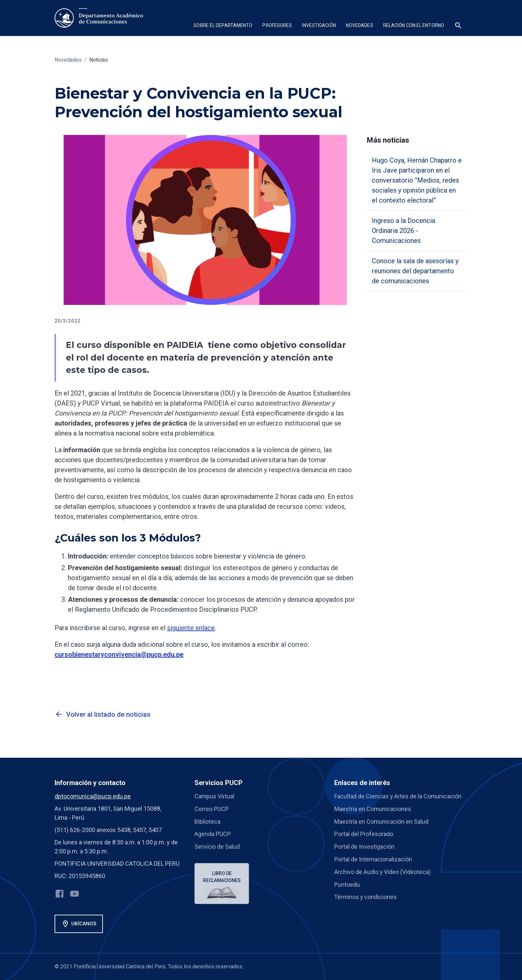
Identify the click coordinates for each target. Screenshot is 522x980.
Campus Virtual (215, 796)
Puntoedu (347, 883)
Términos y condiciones (366, 895)
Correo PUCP (212, 809)
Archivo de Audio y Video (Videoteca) (383, 870)
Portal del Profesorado (364, 833)
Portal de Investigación (364, 846)
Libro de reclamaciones (222, 876)
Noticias (99, 60)
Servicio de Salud (217, 846)
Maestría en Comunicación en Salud (382, 821)
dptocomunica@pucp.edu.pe (93, 796)
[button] (223, 26)
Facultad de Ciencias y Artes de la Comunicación (398, 796)
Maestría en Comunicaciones (373, 809)
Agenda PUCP (213, 833)
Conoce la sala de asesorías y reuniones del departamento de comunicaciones (415, 271)
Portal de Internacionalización (373, 858)
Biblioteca (207, 821)
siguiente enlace (191, 628)
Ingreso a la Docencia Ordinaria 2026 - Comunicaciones (403, 231)
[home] (99, 18)
